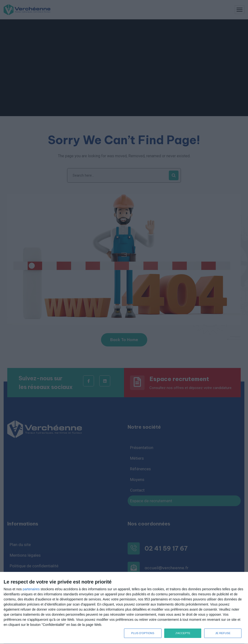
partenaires (31, 589)
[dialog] (124, 608)
